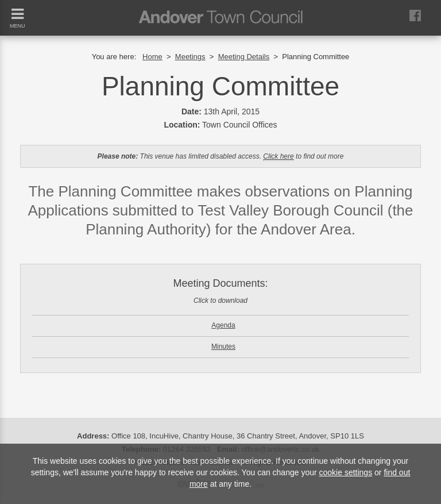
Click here (278, 156)
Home (152, 57)
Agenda (223, 325)
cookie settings (346, 472)
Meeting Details (244, 57)
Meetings (190, 57)
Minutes (223, 347)
